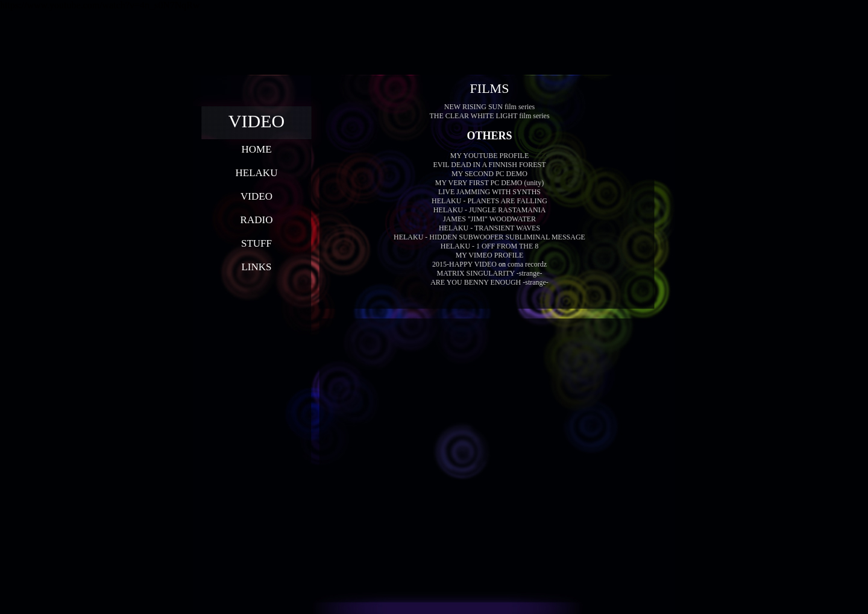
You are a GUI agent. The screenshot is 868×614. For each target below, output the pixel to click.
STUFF (256, 243)
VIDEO (256, 196)
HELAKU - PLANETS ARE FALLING (489, 201)
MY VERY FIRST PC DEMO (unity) (489, 183)
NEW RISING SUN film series (489, 107)
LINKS (256, 267)
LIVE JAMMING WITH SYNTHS (489, 192)
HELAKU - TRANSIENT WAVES (489, 228)
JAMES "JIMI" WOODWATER (489, 219)
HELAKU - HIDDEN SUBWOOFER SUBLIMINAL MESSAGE (489, 237)
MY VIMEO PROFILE (490, 255)
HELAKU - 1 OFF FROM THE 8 (489, 246)
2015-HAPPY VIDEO (464, 264)
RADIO (257, 220)
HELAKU (257, 173)
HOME (256, 149)
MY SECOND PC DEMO (489, 174)
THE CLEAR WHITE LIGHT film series (489, 116)
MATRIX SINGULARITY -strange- (490, 273)
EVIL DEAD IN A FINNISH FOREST (489, 165)
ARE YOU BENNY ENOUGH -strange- (489, 282)
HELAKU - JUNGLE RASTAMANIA (490, 210)
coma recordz (527, 264)
